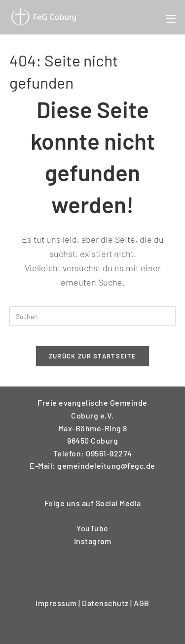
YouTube (92, 528)
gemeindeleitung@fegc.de (106, 466)
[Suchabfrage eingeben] (93, 316)
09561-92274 (109, 453)
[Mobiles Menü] (171, 17)
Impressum (57, 603)
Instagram (93, 541)
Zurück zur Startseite (92, 356)
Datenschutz (106, 603)
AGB (142, 603)
